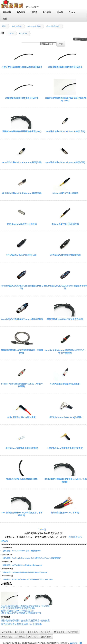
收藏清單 (20, 632)
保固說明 (33, 637)
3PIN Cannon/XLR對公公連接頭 (22, 224)
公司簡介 (46, 632)
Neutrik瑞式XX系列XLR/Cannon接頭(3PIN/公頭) (26, 606)
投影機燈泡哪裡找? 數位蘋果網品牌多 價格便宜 (25, 621)
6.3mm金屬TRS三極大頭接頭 (65, 224)
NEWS (4, 541)
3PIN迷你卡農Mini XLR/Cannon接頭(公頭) (22, 162)
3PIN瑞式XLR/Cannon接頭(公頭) (22, 255)
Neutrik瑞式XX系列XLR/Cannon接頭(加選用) (22, 319)
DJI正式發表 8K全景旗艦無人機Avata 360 (27, 565)
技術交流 (7, 637)
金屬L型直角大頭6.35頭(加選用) (22, 417)
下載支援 (20, 637)
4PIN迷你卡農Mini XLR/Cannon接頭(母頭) (22, 193)
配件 (4, 26)
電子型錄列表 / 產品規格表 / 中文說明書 (21, 624)
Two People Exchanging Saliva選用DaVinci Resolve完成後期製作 (36, 558)
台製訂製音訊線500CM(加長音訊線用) (65, 67)
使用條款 (46, 637)
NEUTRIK (23, 33)
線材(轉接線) (17, 26)
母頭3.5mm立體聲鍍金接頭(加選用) (22, 448)
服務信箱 (74, 643)
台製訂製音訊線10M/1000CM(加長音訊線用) (22, 67)
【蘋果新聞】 (7, 551)
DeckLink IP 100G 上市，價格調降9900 (26, 551)
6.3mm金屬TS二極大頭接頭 (65, 193)
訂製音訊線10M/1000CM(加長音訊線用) (65, 319)
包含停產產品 (75, 537)
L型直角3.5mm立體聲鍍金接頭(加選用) (65, 448)
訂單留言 (73, 632)
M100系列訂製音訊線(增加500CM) (22, 479)
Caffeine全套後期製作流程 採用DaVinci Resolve (29, 572)
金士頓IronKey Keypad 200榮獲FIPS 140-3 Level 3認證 (32, 579)
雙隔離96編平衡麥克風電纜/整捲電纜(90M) (22, 131)
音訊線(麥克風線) (34, 26)
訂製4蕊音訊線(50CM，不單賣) (65, 513)
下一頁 (42, 530)
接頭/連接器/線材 (53, 26)
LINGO (11, 33)
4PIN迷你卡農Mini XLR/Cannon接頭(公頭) (65, 162)
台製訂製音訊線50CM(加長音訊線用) (22, 98)
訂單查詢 (7, 632)
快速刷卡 (59, 632)
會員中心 (33, 632)
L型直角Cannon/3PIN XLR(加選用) (65, 417)
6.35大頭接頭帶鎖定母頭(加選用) (65, 384)
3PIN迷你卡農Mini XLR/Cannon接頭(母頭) (65, 131)
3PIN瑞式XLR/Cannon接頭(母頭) (65, 255)
